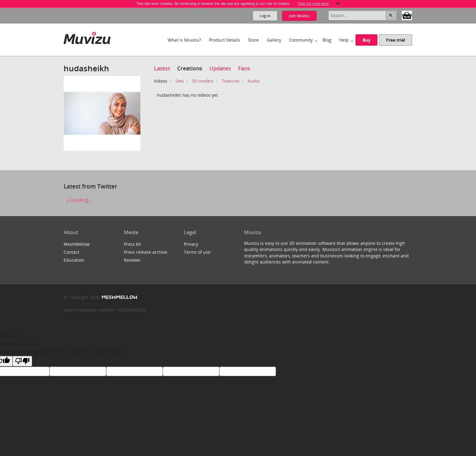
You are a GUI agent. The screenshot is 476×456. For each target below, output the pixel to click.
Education (74, 260)
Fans (244, 68)
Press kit (132, 244)
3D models (203, 81)
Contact (71, 252)
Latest (162, 68)
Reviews (132, 260)
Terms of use (197, 252)
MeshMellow (77, 244)
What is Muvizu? (184, 40)
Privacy (191, 244)
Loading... (78, 200)
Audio (253, 81)
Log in (265, 16)
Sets (180, 81)
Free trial (396, 40)
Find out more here (313, 4)
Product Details (225, 40)
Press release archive (146, 252)
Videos (161, 81)
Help (344, 40)
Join (299, 16)
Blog (327, 40)
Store (253, 40)
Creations (190, 68)
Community (301, 40)
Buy (366, 40)
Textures (231, 81)
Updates (220, 68)
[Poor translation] (22, 361)
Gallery (274, 40)
